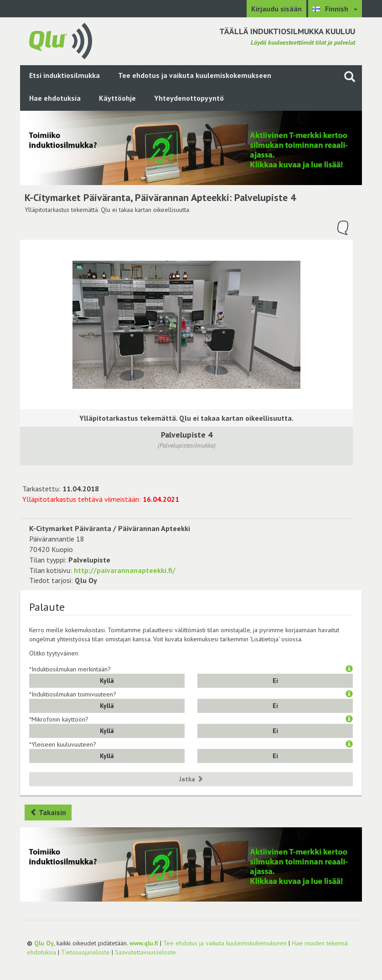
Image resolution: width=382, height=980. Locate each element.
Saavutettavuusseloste (145, 952)
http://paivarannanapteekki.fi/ (125, 570)
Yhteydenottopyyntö (189, 98)
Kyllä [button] (107, 681)
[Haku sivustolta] (350, 76)
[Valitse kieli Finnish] (335, 9)
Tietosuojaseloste (85, 952)
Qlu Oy (44, 943)
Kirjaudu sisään (276, 9)
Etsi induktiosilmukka (65, 75)
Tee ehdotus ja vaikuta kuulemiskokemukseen (195, 75)
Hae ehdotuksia (55, 98)
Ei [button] (275, 681)
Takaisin (48, 812)
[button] (349, 669)
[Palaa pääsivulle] (61, 40)
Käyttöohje (117, 98)
